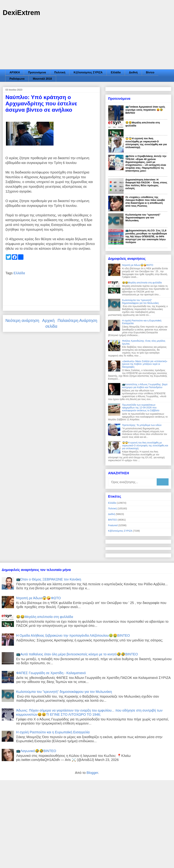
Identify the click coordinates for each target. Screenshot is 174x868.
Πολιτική (60, 72)
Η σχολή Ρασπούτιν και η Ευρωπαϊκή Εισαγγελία (53, 732)
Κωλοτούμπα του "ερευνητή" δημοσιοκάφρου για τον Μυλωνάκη (143, 217)
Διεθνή (133, 72)
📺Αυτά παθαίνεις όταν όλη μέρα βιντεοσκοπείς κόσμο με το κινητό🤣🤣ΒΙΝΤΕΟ (77, 654)
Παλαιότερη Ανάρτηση (77, 320)
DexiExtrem (21, 13)
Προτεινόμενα (37, 72)
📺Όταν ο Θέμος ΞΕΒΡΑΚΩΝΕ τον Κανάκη (49, 579)
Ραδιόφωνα (17, 79)
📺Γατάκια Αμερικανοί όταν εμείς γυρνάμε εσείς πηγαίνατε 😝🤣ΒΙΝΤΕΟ (145, 110)
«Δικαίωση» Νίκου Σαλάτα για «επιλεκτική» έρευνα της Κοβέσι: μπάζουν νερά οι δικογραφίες (145, 364)
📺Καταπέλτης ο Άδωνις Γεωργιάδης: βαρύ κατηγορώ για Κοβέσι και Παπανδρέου (145, 386)
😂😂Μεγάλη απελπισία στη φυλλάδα (142, 283)
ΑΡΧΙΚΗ (15, 72)
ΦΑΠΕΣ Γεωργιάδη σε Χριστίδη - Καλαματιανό (51, 673)
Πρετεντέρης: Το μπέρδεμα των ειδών (142, 425)
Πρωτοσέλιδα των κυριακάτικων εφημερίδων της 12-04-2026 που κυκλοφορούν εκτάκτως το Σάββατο (141, 408)
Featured (113, 525)
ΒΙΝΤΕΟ (112, 520)
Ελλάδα (116, 72)
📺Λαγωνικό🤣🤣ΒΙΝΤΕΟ (36, 751)
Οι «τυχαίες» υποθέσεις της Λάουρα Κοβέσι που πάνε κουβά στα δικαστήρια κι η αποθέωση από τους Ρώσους (145, 201)
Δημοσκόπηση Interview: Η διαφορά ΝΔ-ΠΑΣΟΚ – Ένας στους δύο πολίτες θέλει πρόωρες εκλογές (146, 184)
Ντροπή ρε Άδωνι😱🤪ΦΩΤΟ (138, 265)
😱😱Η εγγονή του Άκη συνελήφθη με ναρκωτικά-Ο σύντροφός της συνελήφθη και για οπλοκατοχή (146, 143)
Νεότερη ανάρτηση (22, 320)
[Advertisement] (87, 44)
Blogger (92, 773)
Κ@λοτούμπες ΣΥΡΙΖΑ (88, 72)
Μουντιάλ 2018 (42, 79)
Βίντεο (150, 72)
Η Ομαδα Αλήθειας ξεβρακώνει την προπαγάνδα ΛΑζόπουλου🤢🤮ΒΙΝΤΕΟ (73, 635)
